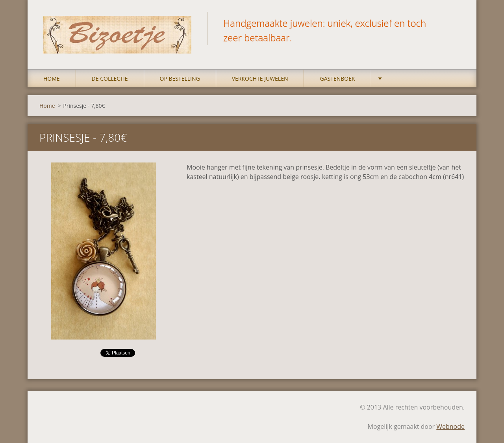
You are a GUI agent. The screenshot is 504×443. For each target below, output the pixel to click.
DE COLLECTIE (110, 78)
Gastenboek (337, 78)
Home (52, 78)
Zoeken (456, 23)
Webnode (450, 426)
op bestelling (180, 78)
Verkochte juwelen (260, 78)
